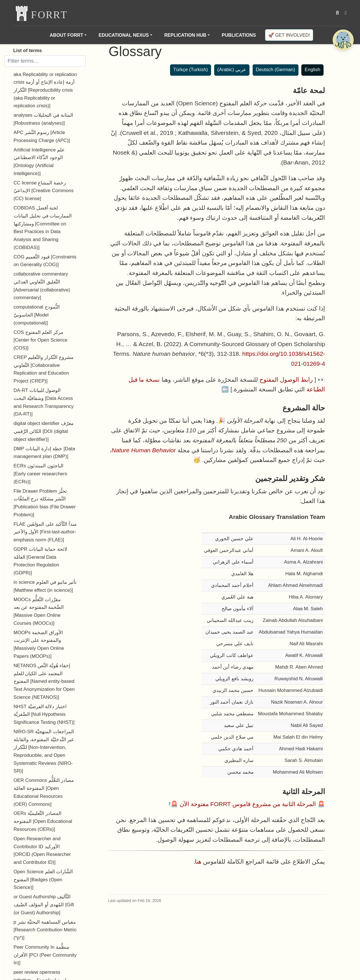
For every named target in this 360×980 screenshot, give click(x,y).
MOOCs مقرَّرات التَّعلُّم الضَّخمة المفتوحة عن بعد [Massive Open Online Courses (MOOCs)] (39, 611)
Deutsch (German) (275, 70)
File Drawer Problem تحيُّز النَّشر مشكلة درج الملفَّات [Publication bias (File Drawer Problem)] (45, 503)
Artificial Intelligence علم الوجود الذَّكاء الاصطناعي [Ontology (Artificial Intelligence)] (39, 162)
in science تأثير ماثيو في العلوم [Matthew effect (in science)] (45, 586)
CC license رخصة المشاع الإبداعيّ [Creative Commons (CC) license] (44, 191)
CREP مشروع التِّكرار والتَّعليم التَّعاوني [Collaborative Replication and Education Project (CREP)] (44, 369)
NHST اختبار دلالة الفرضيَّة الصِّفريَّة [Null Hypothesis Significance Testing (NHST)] (44, 714)
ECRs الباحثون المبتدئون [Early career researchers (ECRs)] (40, 474)
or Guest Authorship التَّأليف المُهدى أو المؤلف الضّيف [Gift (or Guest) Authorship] (44, 905)
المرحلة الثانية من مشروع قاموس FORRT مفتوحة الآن (248, 804)
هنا (198, 861)
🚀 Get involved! (289, 35)
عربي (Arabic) (232, 70)
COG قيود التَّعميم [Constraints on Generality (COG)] (45, 261)
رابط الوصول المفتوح (286, 380)
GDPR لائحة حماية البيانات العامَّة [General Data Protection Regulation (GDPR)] (40, 561)
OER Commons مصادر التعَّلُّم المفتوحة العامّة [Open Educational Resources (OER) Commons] (44, 792)
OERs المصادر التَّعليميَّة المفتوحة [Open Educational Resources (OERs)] (43, 821)
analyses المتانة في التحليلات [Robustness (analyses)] (43, 119)
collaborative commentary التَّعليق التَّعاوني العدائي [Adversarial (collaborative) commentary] (42, 286)
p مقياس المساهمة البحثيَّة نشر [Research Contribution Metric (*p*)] (45, 930)
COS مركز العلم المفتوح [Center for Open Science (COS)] (41, 340)
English (313, 70)
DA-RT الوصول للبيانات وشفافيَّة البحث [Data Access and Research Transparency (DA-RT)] (44, 402)
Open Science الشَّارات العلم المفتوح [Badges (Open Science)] (43, 880)
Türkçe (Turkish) (191, 70)
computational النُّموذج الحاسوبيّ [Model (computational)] (37, 315)
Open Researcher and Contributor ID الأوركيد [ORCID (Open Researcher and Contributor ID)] (42, 850)
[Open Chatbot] (343, 40)
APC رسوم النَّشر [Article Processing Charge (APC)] (42, 136)
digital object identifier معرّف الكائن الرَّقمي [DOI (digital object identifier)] (44, 431)
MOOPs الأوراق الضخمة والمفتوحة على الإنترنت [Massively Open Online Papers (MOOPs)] (39, 644)
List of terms (28, 51)
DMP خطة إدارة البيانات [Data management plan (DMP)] (44, 453)
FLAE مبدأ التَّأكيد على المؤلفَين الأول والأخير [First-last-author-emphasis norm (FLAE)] (45, 532)
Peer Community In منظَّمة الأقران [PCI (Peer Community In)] (45, 955)
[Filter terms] (45, 61)
